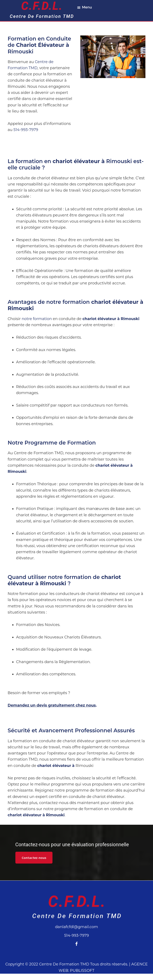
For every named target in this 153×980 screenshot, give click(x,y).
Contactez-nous (34, 858)
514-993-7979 (26, 130)
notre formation (37, 319)
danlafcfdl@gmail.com (76, 927)
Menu (87, 7)
